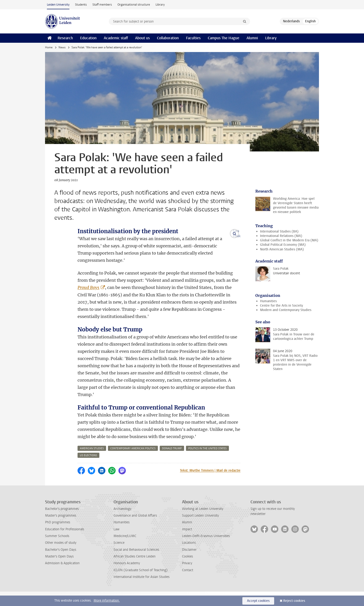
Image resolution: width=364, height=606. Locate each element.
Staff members (102, 5)
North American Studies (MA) (282, 249)
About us (142, 38)
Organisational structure (134, 5)
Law (117, 544)
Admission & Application (62, 578)
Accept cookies (258, 601)
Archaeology (122, 523)
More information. (107, 601)
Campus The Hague (224, 38)
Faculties (193, 38)
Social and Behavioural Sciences (136, 564)
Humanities (268, 301)
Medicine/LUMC (125, 550)
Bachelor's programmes (62, 523)
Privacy (187, 578)
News (62, 47)
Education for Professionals (65, 544)
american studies (92, 463)
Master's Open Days (59, 571)
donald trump (172, 463)
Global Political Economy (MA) (283, 245)
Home (49, 47)
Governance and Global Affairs (135, 530)
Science (119, 557)
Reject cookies (294, 601)
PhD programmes (58, 537)
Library (160, 5)
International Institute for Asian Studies (141, 591)
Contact (188, 585)
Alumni (252, 38)
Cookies (187, 571)
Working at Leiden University (203, 523)
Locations (189, 557)
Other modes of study (61, 557)
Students (81, 5)
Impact (187, 544)
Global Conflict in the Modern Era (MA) (289, 240)
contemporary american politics (133, 463)
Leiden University (58, 5)
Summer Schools (57, 550)
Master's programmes (61, 530)
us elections (88, 470)
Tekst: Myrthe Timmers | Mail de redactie (210, 485)
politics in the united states (207, 463)
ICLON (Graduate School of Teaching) (141, 585)
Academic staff (116, 38)
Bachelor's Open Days (61, 564)
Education (88, 38)
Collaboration (168, 38)
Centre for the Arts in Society (281, 306)
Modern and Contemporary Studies (286, 310)
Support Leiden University (200, 530)
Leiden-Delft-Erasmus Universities (206, 550)
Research (65, 38)
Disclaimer (189, 564)
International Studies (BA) (279, 231)
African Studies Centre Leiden (135, 571)
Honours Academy (127, 578)
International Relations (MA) (281, 236)
